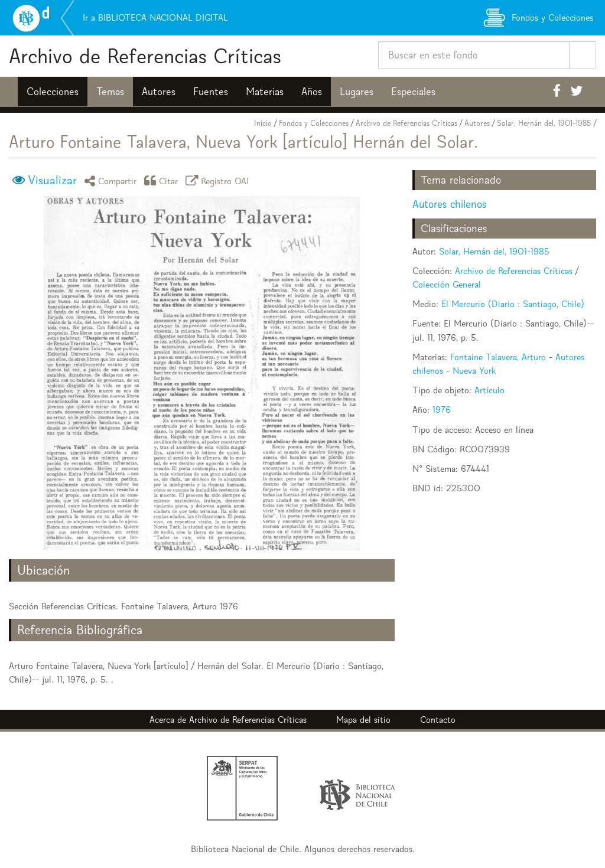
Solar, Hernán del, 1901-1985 (544, 123)
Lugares (357, 92)
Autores (159, 92)
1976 (442, 409)
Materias (265, 92)
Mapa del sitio (363, 719)
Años (312, 92)
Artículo (489, 390)
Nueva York (474, 371)
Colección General (447, 284)
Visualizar (52, 180)
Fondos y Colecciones (314, 123)
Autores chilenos (449, 204)
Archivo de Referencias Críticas (145, 56)
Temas (110, 92)
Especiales (413, 92)
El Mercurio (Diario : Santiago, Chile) (513, 304)
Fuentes (211, 92)
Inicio (263, 123)
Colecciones (53, 92)
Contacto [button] (438, 719)
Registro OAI (219, 180)
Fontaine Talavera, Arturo (498, 357)
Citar (163, 180)
